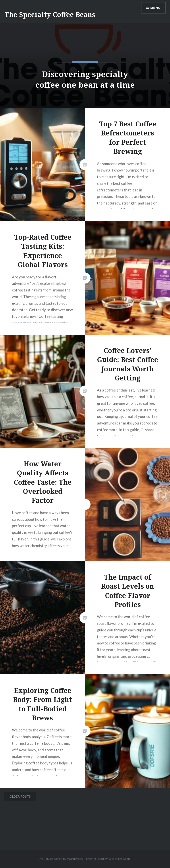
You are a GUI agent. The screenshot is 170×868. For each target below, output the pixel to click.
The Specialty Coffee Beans (50, 14)
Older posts (20, 796)
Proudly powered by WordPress (61, 859)
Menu (156, 8)
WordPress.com (120, 859)
